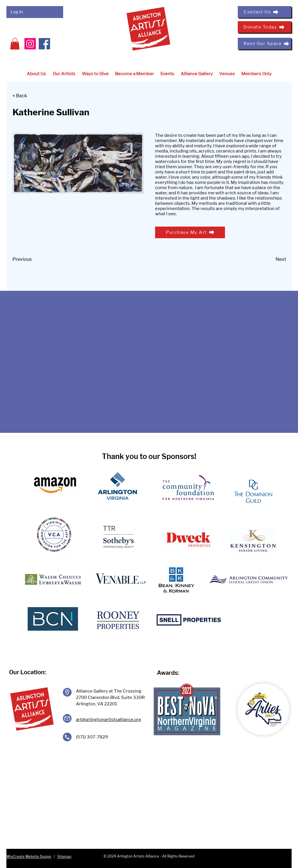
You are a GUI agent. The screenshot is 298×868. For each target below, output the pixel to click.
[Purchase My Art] (190, 232)
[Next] (272, 260)
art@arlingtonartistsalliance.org (109, 720)
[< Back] (32, 96)
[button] (15, 44)
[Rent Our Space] (265, 44)
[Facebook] (44, 44)
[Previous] (32, 260)
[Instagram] (30, 44)
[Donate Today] (265, 27)
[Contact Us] (265, 12)
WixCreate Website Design (29, 857)
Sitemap (64, 857)
